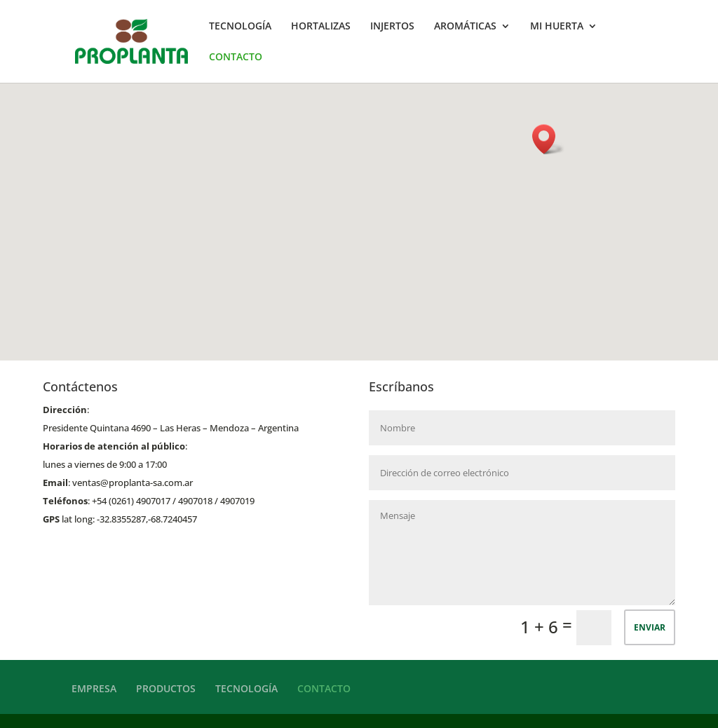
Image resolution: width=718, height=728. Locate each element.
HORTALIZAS (321, 27)
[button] (548, 139)
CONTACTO (236, 58)
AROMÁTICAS (465, 27)
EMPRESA (94, 688)
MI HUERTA (557, 27)
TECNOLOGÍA (240, 27)
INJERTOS (392, 27)
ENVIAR (650, 627)
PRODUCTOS (166, 688)
